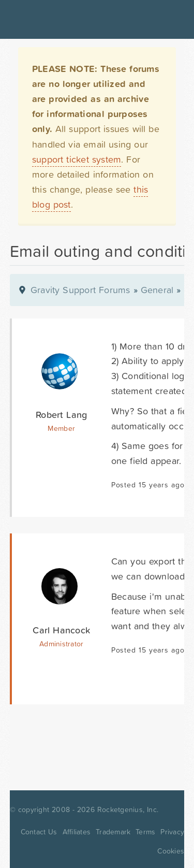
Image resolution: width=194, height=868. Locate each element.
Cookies (171, 851)
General (157, 290)
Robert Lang (61, 415)
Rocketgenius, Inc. (128, 809)
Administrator (61, 644)
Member (61, 428)
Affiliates (77, 832)
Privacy (172, 832)
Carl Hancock (61, 630)
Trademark (113, 832)
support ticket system (77, 159)
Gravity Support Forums (80, 290)
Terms (145, 832)
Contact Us (39, 832)
